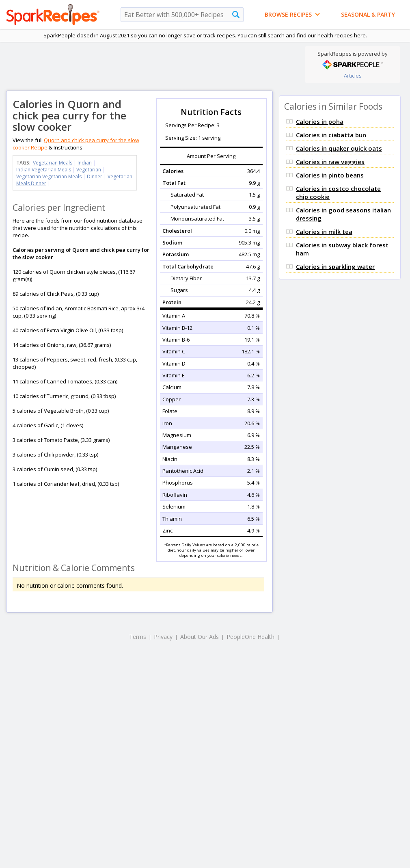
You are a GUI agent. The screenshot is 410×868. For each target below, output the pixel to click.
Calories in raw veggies (330, 162)
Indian (85, 163)
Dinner (95, 176)
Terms (138, 637)
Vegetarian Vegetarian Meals (49, 176)
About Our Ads (200, 637)
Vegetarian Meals (53, 163)
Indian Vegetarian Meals (44, 170)
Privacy (163, 637)
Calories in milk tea (324, 232)
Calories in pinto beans (330, 175)
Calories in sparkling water (335, 266)
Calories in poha (320, 121)
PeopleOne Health (250, 637)
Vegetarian (89, 170)
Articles (353, 76)
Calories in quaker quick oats (339, 148)
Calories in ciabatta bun (331, 135)
